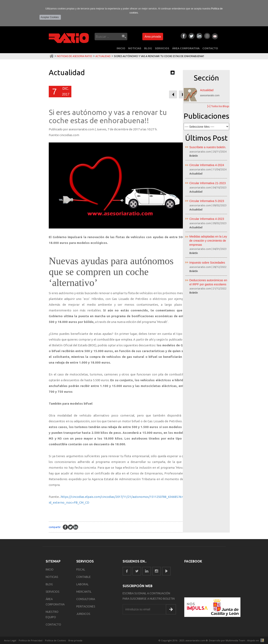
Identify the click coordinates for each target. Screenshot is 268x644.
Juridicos (83, 614)
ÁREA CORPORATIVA (186, 48)
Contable (84, 577)
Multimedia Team (235, 640)
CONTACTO (210, 48)
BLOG (148, 48)
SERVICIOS (162, 48)
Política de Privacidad (31, 640)
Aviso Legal (10, 640)
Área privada (153, 37)
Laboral (82, 584)
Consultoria (86, 599)
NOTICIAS (135, 48)
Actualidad (103, 56)
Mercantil (84, 592)
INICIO (121, 48)
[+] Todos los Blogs (218, 106)
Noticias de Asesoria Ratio (75, 56)
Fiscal (81, 569)
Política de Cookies (55, 640)
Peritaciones (86, 606)
